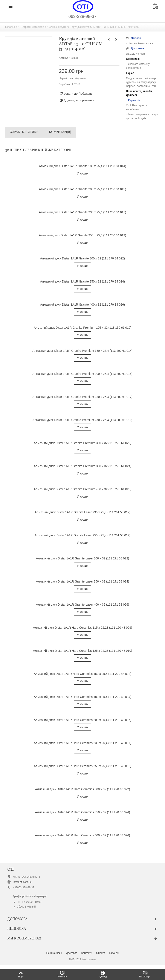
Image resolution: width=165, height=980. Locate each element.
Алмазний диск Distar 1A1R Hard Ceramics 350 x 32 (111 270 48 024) (82, 812)
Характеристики (24, 132)
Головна (10, 27)
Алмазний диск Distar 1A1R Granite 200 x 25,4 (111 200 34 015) (82, 189)
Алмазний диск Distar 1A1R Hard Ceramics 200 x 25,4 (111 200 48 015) (82, 720)
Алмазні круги (57, 27)
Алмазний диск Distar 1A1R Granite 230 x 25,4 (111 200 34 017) (82, 212)
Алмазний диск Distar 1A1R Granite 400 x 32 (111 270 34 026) (82, 305)
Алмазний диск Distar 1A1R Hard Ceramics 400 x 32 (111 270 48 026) (82, 835)
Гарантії (114, 953)
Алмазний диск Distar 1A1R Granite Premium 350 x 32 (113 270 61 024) (82, 466)
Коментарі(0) (60, 132)
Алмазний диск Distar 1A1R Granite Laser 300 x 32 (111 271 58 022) (82, 558)
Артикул (64, 58)
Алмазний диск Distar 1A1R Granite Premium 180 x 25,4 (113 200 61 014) (82, 351)
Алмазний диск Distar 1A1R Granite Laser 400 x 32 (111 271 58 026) (82, 605)
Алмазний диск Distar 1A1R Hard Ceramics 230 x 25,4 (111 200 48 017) (82, 743)
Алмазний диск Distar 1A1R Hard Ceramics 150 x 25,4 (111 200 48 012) (82, 674)
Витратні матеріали (32, 27)
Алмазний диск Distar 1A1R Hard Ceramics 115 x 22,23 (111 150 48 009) (82, 628)
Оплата (101, 953)
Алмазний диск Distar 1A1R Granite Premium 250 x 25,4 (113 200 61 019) (82, 420)
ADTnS (76, 84)
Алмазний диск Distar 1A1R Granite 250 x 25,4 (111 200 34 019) (82, 235)
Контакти (87, 953)
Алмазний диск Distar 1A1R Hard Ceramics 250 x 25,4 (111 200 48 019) (82, 766)
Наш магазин (54, 953)
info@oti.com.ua (22, 882)
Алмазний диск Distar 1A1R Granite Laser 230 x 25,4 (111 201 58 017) (83, 512)
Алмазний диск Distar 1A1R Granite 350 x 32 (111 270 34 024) (82, 281)
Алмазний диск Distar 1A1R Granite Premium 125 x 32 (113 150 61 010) (82, 328)
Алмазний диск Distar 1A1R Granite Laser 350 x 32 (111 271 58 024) (82, 581)
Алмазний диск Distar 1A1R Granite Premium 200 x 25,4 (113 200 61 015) (82, 374)
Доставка (72, 953)
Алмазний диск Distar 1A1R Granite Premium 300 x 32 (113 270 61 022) (82, 443)
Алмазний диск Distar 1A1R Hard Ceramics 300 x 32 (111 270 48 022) (82, 789)
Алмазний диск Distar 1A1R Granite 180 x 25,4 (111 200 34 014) (82, 166)
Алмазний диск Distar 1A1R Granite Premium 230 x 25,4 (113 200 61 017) (82, 397)
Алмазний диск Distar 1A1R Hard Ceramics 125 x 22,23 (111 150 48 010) (82, 651)
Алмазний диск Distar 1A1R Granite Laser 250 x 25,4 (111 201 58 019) (83, 535)
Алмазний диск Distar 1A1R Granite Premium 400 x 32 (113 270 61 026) (82, 489)
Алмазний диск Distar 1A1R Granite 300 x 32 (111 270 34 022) (82, 258)
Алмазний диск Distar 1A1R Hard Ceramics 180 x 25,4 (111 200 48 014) (82, 697)
